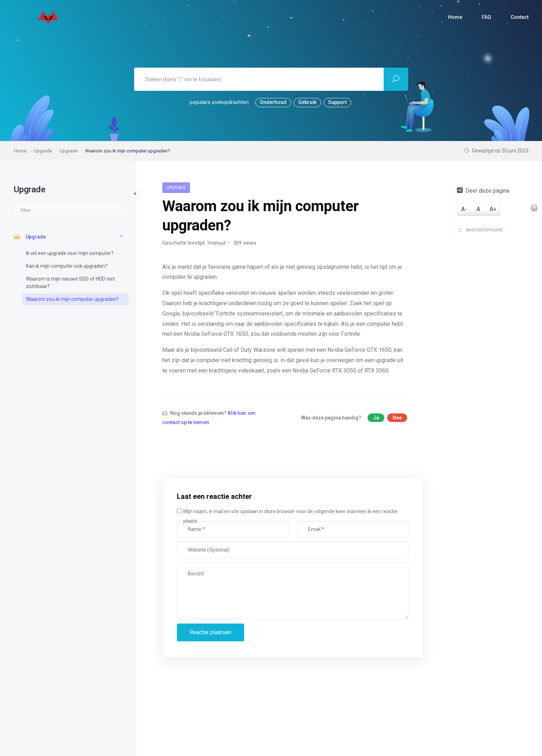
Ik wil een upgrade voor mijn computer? (70, 253)
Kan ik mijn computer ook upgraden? (67, 266)
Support (337, 102)
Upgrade (30, 236)
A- (464, 209)
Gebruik (307, 102)
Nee (397, 418)
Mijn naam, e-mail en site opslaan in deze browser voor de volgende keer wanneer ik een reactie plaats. (290, 516)
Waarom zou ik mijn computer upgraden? (72, 299)
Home (455, 17)
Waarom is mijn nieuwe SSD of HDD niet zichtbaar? (70, 283)
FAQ (486, 17)
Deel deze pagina (483, 191)
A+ (493, 209)
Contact (520, 17)
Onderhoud (273, 102)
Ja (376, 418)
